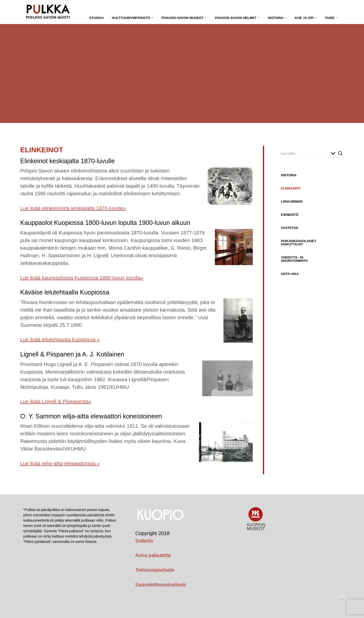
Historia (289, 175)
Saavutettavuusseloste (161, 585)
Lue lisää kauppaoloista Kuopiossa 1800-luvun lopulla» (82, 278)
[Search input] (304, 153)
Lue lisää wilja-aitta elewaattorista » (60, 463)
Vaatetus (289, 228)
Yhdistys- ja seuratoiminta (294, 259)
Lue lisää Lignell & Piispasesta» (56, 401)
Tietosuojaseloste (155, 570)
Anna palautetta (153, 555)
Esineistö (290, 215)
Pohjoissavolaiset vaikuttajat (299, 242)
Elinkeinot (291, 188)
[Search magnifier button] (340, 153)
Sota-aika (290, 274)
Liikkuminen (292, 201)
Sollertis (144, 541)
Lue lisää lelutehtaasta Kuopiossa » (60, 339)
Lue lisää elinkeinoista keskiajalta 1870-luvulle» (73, 208)
